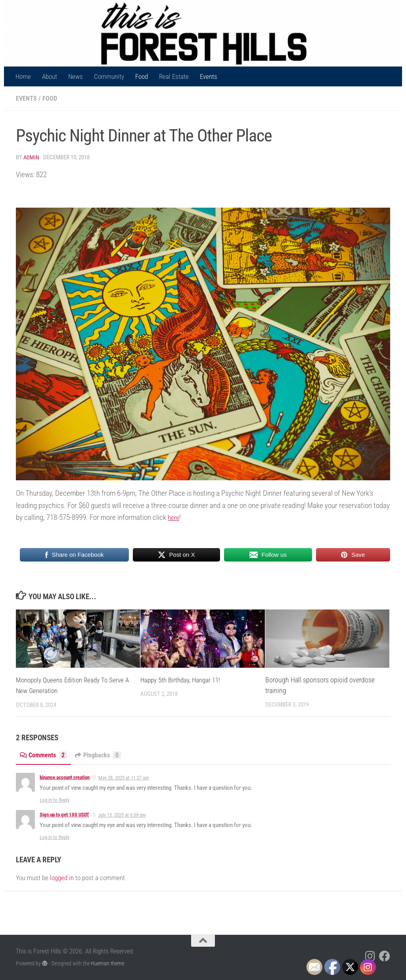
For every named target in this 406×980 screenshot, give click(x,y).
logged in (62, 877)
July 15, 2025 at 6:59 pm (122, 815)
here (174, 517)
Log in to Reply (55, 799)
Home (23, 76)
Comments (45, 755)
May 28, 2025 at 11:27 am (124, 777)
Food (142, 76)
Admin (32, 157)
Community (109, 76)
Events (209, 76)
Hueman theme (107, 963)
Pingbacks (102, 755)
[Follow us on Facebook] (385, 956)
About (50, 76)
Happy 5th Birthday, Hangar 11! (183, 679)
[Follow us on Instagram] (370, 956)
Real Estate (174, 76)
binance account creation (65, 777)
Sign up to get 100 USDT (64, 814)
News (76, 76)
